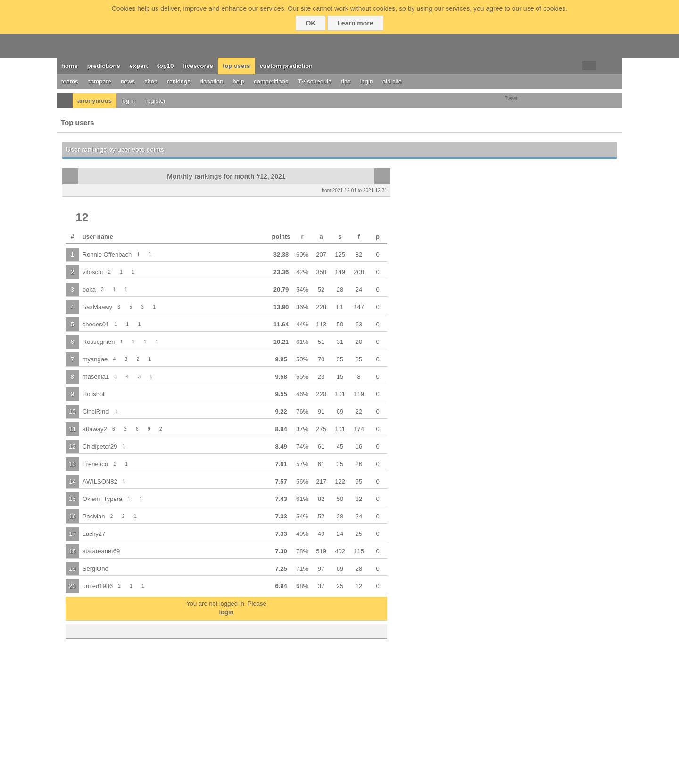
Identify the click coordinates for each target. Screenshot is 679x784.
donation (212, 81)
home (70, 66)
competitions (271, 81)
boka (89, 289)
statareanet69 (101, 551)
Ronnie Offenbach (107, 254)
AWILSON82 (100, 481)
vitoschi (93, 272)
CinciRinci (96, 412)
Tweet (511, 98)
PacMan (94, 516)
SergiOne (95, 569)
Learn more (355, 23)
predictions (104, 66)
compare (99, 81)
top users (236, 66)
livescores (198, 66)
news (128, 81)
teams (70, 81)
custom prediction (286, 66)
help (239, 81)
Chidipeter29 (100, 446)
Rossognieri (99, 342)
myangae (95, 359)
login (367, 81)
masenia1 (96, 377)
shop (151, 81)
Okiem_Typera (103, 499)
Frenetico (95, 464)
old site (392, 81)
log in (128, 101)
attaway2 (95, 429)
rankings (179, 81)
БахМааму (97, 307)
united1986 (98, 586)
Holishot (94, 394)
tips (346, 81)
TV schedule (315, 81)
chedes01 (96, 324)
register (155, 101)
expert (139, 66)
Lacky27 (94, 534)
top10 (166, 66)
